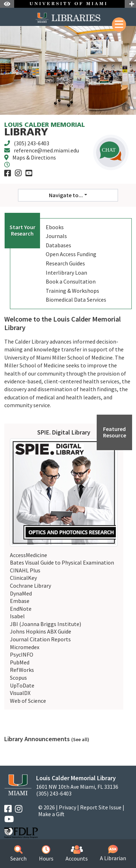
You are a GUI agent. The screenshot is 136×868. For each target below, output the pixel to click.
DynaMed (21, 593)
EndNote (21, 609)
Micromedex (25, 647)
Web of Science (28, 701)
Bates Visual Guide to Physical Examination (62, 562)
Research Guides (65, 263)
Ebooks (55, 227)
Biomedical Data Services (76, 300)
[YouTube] (29, 173)
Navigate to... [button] (66, 195)
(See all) (80, 739)
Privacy (67, 807)
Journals (56, 236)
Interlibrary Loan (66, 273)
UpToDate (22, 685)
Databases (58, 245)
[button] (111, 152)
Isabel (17, 616)
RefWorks (22, 670)
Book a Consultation (71, 281)
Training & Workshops (72, 291)
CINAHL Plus (25, 570)
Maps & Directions (34, 157)
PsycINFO (22, 654)
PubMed (20, 662)
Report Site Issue (101, 807)
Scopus (18, 678)
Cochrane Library (30, 586)
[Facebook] (8, 173)
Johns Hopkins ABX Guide (41, 631)
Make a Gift (51, 814)
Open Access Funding (71, 254)
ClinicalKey (23, 578)
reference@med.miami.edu (46, 150)
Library (45, 130)
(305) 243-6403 (32, 143)
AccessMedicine (29, 555)
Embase (20, 601)
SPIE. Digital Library (64, 432)
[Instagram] (18, 173)
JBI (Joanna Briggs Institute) (46, 624)
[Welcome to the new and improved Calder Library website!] (126, 107)
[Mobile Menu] (119, 25)
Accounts (77, 854)
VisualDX (20, 693)
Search (18, 854)
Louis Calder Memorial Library (76, 778)
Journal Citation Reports (40, 639)
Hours (46, 854)
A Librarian (113, 853)
